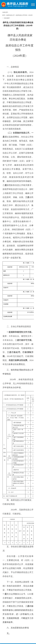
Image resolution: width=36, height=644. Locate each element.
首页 (4, 15)
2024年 (30, 15)
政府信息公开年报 (21, 15)
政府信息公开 (11, 15)
